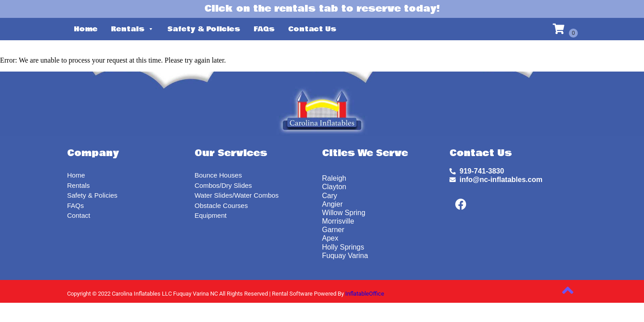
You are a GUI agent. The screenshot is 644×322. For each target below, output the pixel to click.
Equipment (211, 215)
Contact (79, 215)
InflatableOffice (365, 294)
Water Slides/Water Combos (237, 195)
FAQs (264, 29)
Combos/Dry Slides (223, 185)
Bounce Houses (218, 175)
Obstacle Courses (221, 205)
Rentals (132, 29)
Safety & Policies (204, 29)
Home (86, 29)
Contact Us (312, 29)
